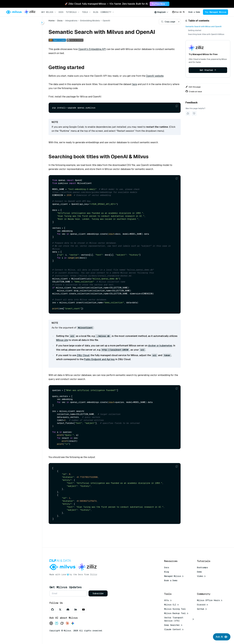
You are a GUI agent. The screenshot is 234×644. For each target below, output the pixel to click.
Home (10, 30)
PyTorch (17, 127)
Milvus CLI (171, 605)
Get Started (208, 70)
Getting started (195, 30)
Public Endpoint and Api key (99, 359)
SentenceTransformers (25, 133)
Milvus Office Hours (210, 600)
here (135, 84)
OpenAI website (155, 76)
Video (201, 576)
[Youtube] (83, 610)
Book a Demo (194, 12)
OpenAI (17, 111)
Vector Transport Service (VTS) (179, 619)
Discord (203, 605)
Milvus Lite (62, 340)
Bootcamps (202, 567)
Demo (199, 572)
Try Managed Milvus (215, 12)
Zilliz (94, 574)
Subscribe (98, 593)
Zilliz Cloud (83, 355)
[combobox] (161, 12)
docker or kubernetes (160, 346)
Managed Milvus (174, 576)
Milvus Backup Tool (176, 613)
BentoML (18, 154)
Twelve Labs (20, 149)
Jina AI (16, 143)
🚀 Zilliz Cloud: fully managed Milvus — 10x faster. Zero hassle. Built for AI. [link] (106, 4)
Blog (96, 12)
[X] (60, 610)
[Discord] (68, 610)
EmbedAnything (21, 160)
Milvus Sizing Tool (175, 609)
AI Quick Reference (175, 585)
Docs (61, 12)
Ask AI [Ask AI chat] (222, 637)
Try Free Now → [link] (160, 4)
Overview (15, 84)
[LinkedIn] (76, 610)
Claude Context (174, 629)
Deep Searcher (173, 625)
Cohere (16, 117)
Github (202, 609)
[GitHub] (52, 610)
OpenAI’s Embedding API (92, 49)
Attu (168, 600)
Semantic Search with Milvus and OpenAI (203, 27)
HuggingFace (20, 122)
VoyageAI (18, 138)
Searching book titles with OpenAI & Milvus (206, 34)
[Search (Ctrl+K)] (21, 22)
